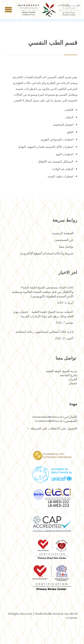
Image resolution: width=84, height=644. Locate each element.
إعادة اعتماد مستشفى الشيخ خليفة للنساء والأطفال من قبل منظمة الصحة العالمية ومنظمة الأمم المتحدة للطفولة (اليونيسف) (43, 292)
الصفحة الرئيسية (63, 233)
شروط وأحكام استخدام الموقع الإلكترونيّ (47, 253)
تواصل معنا (66, 247)
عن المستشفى (64, 240)
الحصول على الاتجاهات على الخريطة (54, 429)
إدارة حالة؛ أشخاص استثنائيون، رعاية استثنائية (44, 332)
